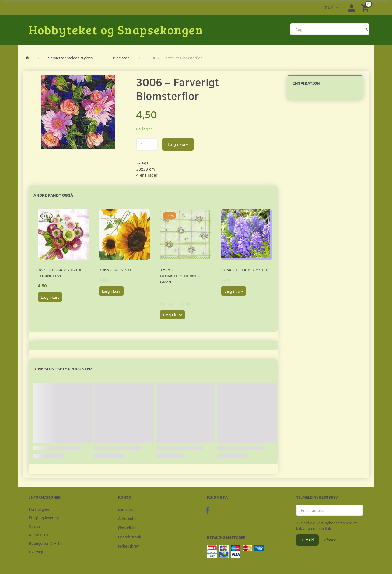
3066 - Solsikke (116, 270)
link (327, 528)
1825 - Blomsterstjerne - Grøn (180, 276)
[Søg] (366, 29)
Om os (35, 526)
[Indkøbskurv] (366, 7)
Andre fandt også (53, 195)
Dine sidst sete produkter (63, 369)
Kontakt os (38, 535)
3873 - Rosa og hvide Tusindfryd (60, 273)
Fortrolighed (40, 509)
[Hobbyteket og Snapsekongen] (116, 30)
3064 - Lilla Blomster (245, 270)
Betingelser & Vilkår (46, 543)
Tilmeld (307, 540)
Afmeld (330, 540)
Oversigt (36, 552)
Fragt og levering (44, 518)
